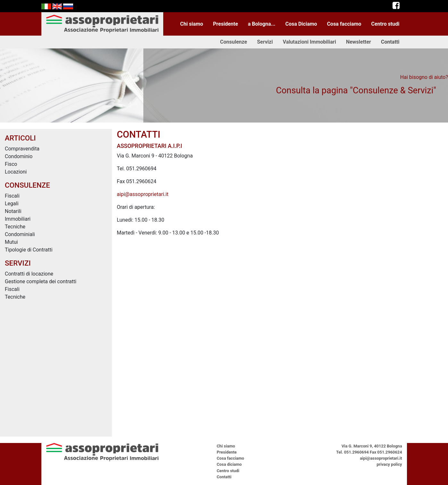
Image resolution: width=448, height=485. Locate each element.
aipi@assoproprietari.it (143, 194)
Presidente (225, 24)
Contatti (390, 42)
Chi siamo (192, 24)
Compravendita (22, 149)
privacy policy (389, 464)
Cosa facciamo (344, 24)
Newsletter (359, 42)
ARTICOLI (20, 138)
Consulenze (233, 42)
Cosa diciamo (229, 464)
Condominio (19, 156)
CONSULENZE (27, 185)
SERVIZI (18, 263)
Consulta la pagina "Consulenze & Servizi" (356, 90)
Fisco (11, 164)
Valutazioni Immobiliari (309, 42)
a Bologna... (262, 24)
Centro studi (385, 24)
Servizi (265, 42)
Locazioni (16, 172)
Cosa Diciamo (301, 24)
